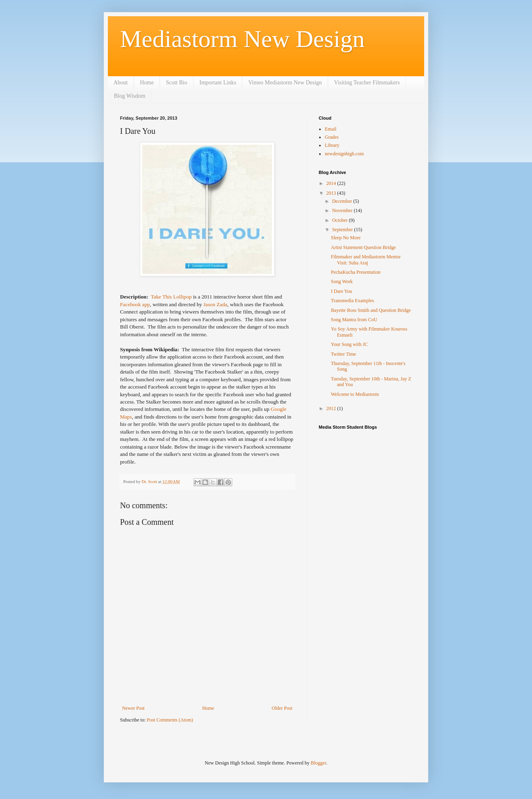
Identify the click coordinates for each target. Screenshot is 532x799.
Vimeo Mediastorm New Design (285, 83)
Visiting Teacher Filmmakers (367, 83)
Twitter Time (343, 354)
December (343, 201)
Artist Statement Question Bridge (363, 247)
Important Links (218, 83)
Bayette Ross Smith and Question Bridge (371, 310)
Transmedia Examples (353, 301)
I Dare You (341, 291)
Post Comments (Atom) (170, 720)
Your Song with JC (349, 344)
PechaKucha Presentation (356, 272)
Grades (332, 137)
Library (332, 145)
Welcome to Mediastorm (355, 394)
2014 (332, 183)
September (343, 230)
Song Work (342, 281)
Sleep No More (346, 238)
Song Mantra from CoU (354, 320)
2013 (332, 193)
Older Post (282, 708)
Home (147, 83)
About (121, 83)
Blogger (318, 763)
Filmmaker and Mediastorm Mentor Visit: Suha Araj (366, 260)
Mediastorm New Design (242, 39)
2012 (332, 408)
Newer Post (133, 708)
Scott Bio (177, 83)
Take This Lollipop (172, 297)
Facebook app (135, 304)
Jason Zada (215, 304)
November (343, 210)
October (341, 220)
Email (331, 129)
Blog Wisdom (130, 96)
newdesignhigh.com (344, 154)
